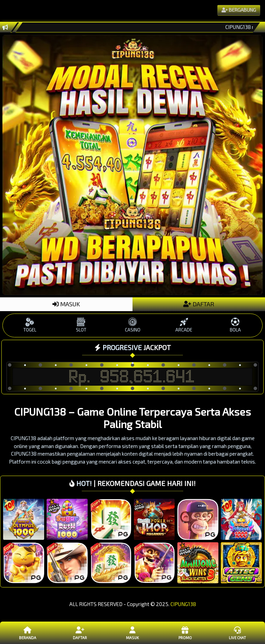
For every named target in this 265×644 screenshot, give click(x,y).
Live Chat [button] (237, 633)
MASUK (66, 304)
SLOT (81, 325)
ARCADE (184, 325)
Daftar (80, 633)
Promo (185, 633)
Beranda (28, 633)
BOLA (235, 325)
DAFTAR (199, 304)
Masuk (132, 633)
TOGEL (30, 325)
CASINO (133, 325)
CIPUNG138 (183, 604)
